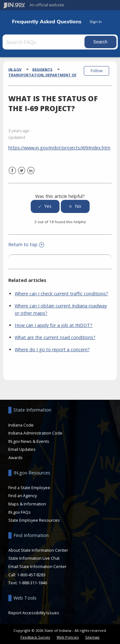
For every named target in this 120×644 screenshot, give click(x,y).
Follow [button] (96, 71)
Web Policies (68, 637)
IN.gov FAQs (20, 512)
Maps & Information (27, 504)
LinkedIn (31, 171)
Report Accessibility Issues (34, 613)
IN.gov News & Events (29, 441)
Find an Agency (23, 496)
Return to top (26, 244)
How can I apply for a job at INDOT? (54, 325)
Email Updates (22, 449)
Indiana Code (21, 425)
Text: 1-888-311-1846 (28, 583)
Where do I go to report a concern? (52, 349)
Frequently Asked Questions (47, 22)
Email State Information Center (37, 566)
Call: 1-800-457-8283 (27, 575)
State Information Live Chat (34, 558)
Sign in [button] (96, 22)
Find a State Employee (29, 488)
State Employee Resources (34, 520)
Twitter (22, 171)
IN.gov (15, 69)
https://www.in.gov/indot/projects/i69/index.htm (59, 148)
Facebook (12, 171)
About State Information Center (38, 550)
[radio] (45, 206)
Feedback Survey (35, 637)
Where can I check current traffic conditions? (61, 294)
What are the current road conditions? (55, 337)
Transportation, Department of (42, 75)
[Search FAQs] (44, 42)
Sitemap (92, 637)
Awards (16, 458)
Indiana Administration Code (35, 433)
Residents (42, 69)
